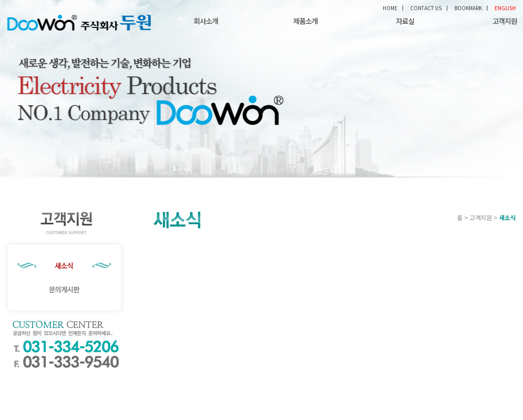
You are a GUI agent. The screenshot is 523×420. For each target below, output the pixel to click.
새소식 (64, 265)
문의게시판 (64, 289)
